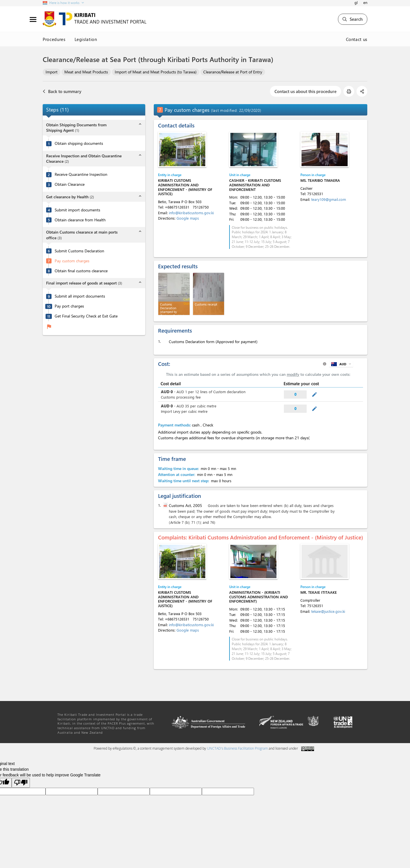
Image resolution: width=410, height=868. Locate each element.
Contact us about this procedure (306, 91)
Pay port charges (69, 306)
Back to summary (62, 91)
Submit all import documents (80, 296)
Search (353, 19)
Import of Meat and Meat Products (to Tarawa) (156, 72)
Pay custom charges (72, 261)
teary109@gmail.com (329, 199)
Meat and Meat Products (86, 72)
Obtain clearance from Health (80, 220)
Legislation (86, 39)
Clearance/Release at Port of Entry (233, 72)
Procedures (54, 39)
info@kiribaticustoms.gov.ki (191, 213)
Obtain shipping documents (79, 143)
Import (52, 72)
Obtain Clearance (70, 184)
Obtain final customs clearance (81, 271)
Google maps (188, 218)
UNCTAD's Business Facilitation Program (237, 748)
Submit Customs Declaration (79, 251)
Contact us (357, 39)
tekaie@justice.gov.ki (328, 611)
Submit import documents (77, 210)
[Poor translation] (21, 783)
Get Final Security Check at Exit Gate (86, 316)
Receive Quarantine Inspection (81, 174)
